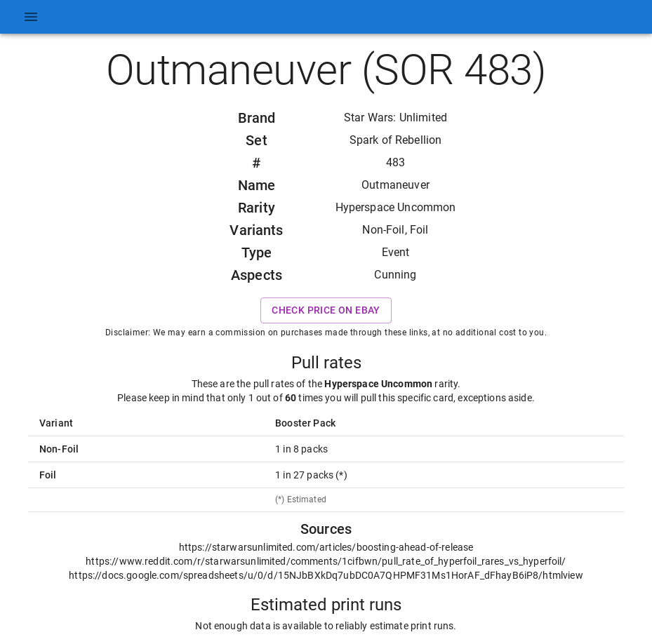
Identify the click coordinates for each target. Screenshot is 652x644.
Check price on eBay (326, 310)
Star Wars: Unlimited (395, 118)
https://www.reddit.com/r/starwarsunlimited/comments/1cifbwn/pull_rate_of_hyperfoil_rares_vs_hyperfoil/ (326, 561)
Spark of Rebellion (396, 140)
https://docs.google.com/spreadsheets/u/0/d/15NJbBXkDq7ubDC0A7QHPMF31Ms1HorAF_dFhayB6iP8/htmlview (326, 575)
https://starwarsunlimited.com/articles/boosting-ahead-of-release (326, 547)
